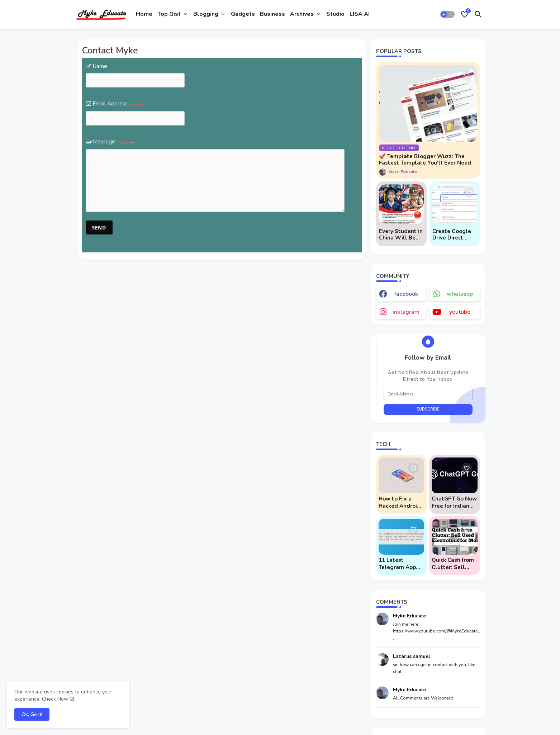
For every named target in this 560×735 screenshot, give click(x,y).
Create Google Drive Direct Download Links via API (453, 234)
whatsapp (460, 294)
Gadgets (243, 14)
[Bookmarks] (465, 14)
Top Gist (169, 14)
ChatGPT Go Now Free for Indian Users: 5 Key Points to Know (454, 502)
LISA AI (360, 14)
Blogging (206, 14)
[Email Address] (428, 394)
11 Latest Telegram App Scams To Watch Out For (400, 564)
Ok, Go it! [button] (32, 714)
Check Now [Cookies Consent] (55, 699)
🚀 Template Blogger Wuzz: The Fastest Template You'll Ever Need (425, 160)
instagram (406, 312)
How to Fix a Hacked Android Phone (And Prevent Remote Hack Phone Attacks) (400, 502)
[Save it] (467, 75)
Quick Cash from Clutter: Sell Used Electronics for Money (454, 564)
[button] (447, 14)
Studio (335, 14)
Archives (302, 14)
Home (144, 14)
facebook (406, 294)
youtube (460, 312)
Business (272, 14)
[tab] (144, 14)
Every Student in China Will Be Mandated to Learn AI (401, 234)
